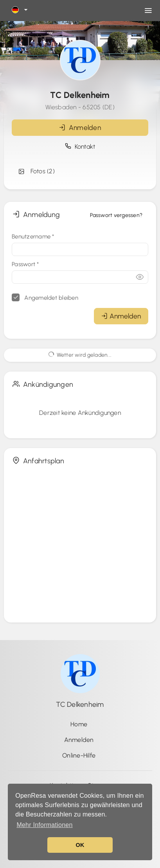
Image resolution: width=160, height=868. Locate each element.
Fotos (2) (36, 171)
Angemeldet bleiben (45, 297)
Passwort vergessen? (116, 215)
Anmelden (80, 127)
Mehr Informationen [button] (44, 825)
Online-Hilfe (79, 755)
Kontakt (80, 147)
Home (79, 724)
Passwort (25, 264)
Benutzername (33, 237)
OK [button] (80, 845)
